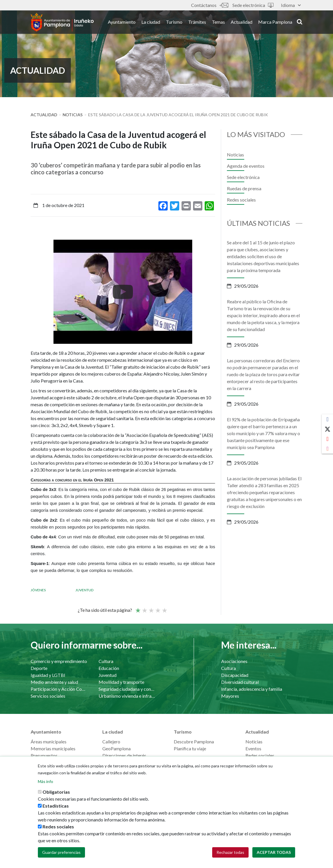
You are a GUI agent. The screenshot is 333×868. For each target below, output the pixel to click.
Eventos (253, 748)
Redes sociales (241, 200)
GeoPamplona (116, 748)
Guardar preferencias (61, 852)
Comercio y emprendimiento (59, 661)
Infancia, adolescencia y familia (252, 689)
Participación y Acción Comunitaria (59, 689)
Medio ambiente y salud (54, 682)
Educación (109, 668)
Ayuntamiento (122, 23)
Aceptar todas (274, 852)
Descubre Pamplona (194, 742)
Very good (164, 608)
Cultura (106, 661)
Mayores (230, 696)
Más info (46, 781)
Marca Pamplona (275, 23)
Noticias (73, 115)
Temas (218, 23)
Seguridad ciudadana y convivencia (127, 689)
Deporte (39, 668)
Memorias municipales (53, 748)
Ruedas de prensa (244, 188)
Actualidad (242, 23)
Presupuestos (44, 755)
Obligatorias (56, 792)
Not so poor (144, 608)
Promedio (151, 608)
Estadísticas (56, 806)
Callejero (111, 742)
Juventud (84, 590)
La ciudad (151, 23)
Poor (138, 608)
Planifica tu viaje (190, 748)
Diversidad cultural (240, 682)
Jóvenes (38, 590)
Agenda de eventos (246, 166)
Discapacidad (235, 675)
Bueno (158, 608)
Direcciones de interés (124, 755)
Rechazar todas (230, 852)
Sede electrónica (253, 5)
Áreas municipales (49, 742)
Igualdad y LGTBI (48, 675)
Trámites (197, 23)
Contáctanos (210, 5)
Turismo (174, 23)
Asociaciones (234, 661)
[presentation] (35, 292)
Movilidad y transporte (121, 682)
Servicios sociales (48, 696)
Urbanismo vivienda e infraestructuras (127, 696)
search (300, 22)
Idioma (291, 5)
